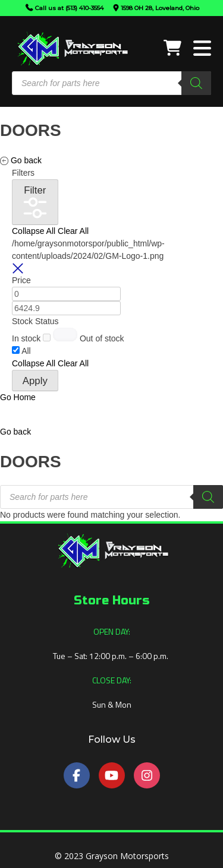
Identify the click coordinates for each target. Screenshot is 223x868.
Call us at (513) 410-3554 (69, 8)
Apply (35, 381)
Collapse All (34, 231)
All (26, 351)
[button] (15, 432)
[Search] (196, 83)
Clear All (73, 231)
